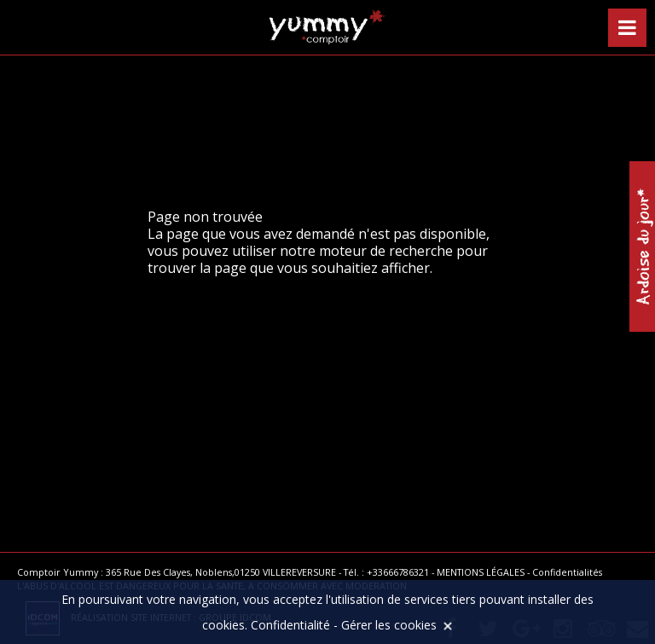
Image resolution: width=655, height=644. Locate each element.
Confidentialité (290, 625)
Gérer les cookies (389, 625)
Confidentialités (567, 572)
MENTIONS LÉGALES (481, 572)
